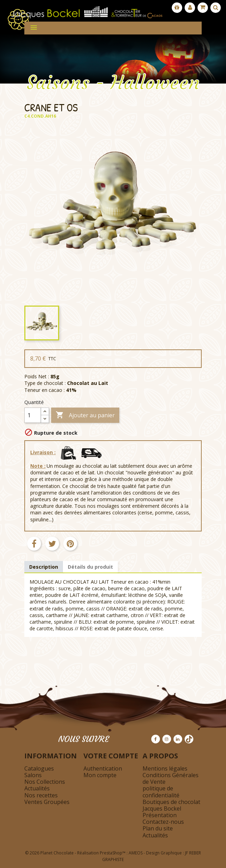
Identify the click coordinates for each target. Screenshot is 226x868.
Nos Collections (45, 782)
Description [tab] (44, 567)
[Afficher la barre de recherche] (216, 8)
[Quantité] (33, 415)
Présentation (160, 815)
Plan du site (158, 828)
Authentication (103, 768)
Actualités (37, 788)
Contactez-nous (163, 822)
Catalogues (39, 768)
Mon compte (100, 775)
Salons (33, 775)
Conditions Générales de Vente (171, 778)
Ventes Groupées (47, 802)
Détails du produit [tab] (90, 567)
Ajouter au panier (85, 415)
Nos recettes (41, 795)
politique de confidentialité (161, 792)
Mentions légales (165, 768)
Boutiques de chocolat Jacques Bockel (171, 805)
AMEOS (136, 853)
